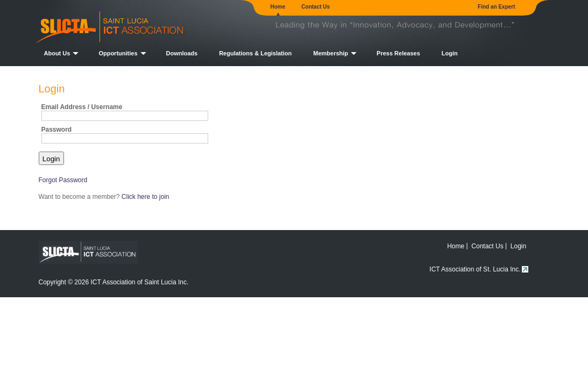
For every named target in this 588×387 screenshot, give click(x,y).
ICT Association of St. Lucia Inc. (475, 269)
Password (57, 130)
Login (450, 53)
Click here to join (146, 197)
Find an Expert (496, 7)
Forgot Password (63, 180)
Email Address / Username (82, 107)
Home (278, 7)
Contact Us (316, 7)
